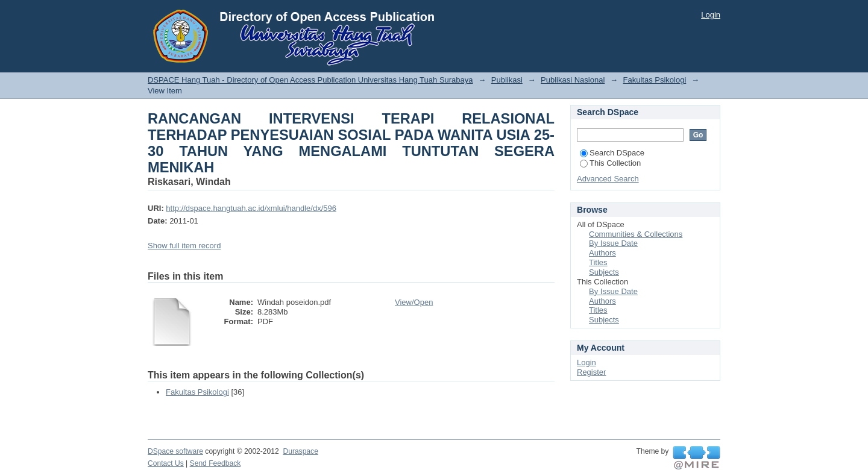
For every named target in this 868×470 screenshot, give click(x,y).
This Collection (610, 163)
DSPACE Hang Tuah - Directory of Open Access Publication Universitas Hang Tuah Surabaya (310, 80)
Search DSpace (612, 153)
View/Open (414, 302)
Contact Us (166, 463)
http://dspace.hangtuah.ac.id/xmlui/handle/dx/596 (251, 208)
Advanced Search (608, 179)
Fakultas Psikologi (655, 80)
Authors (602, 253)
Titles (598, 262)
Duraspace (300, 451)
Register (591, 372)
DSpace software (175, 451)
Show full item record (184, 246)
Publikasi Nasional (573, 80)
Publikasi (507, 80)
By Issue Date (613, 243)
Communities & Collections (636, 234)
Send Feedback (215, 463)
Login (711, 15)
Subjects (604, 272)
